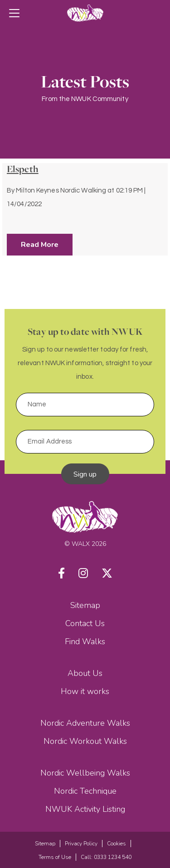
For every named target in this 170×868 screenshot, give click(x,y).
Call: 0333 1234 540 (106, 857)
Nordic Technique (85, 791)
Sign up (85, 474)
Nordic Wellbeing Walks (85, 773)
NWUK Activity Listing (85, 809)
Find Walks (85, 641)
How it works (85, 691)
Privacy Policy (81, 844)
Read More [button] (40, 245)
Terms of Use (55, 857)
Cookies (117, 844)
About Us (85, 673)
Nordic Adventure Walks (85, 723)
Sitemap (85, 605)
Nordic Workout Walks (85, 741)
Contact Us (85, 623)
